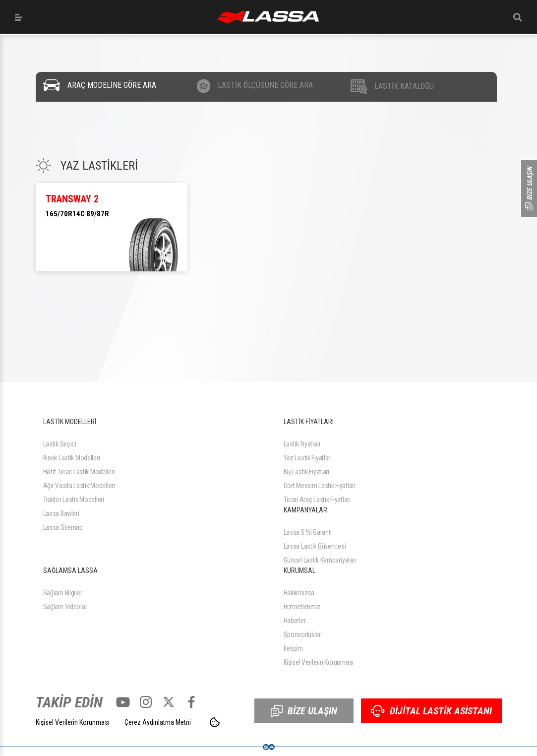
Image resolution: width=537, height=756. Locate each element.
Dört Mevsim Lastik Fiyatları (320, 486)
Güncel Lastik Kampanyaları (320, 560)
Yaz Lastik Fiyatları (308, 458)
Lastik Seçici (60, 444)
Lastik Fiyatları (302, 444)
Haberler (295, 621)
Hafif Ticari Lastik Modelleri (79, 472)
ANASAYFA (268, 17)
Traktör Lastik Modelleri (74, 500)
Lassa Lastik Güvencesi (315, 546)
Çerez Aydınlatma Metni (158, 722)
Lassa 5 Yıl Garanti (308, 532)
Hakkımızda (299, 593)
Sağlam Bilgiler (63, 593)
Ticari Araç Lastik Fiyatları (317, 500)
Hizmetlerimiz (302, 607)
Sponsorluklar (302, 634)
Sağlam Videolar (65, 607)
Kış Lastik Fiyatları (306, 472)
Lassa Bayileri (61, 513)
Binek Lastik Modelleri (72, 458)
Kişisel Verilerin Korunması (319, 662)
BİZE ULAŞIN (304, 711)
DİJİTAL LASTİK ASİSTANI (431, 711)
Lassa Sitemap (63, 527)
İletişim (293, 648)
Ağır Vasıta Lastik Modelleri (79, 486)
